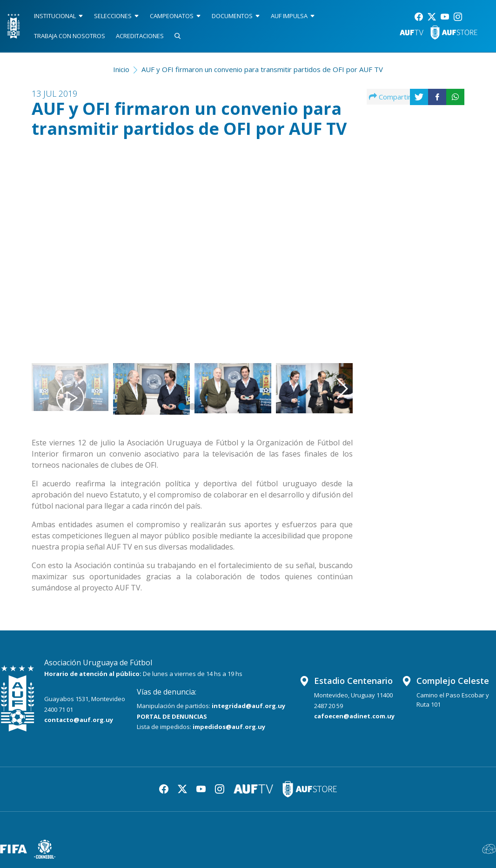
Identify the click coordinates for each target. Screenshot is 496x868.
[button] (330, 243)
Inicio (121, 69)
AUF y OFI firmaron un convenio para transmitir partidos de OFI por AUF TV (262, 69)
